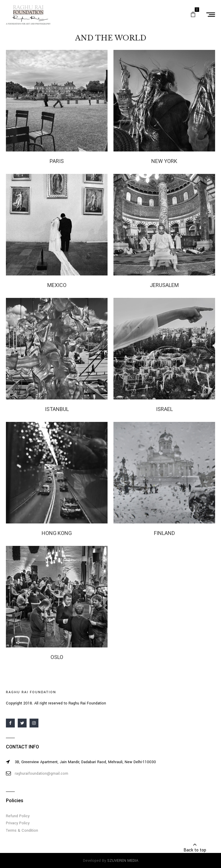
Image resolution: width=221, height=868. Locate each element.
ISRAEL (164, 409)
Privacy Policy (18, 823)
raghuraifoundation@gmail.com (42, 774)
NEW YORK (164, 161)
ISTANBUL (57, 409)
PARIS (57, 161)
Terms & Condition (22, 831)
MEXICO (57, 285)
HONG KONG (57, 533)
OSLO (57, 657)
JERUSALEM (164, 285)
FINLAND (164, 533)
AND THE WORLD (111, 38)
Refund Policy (18, 816)
